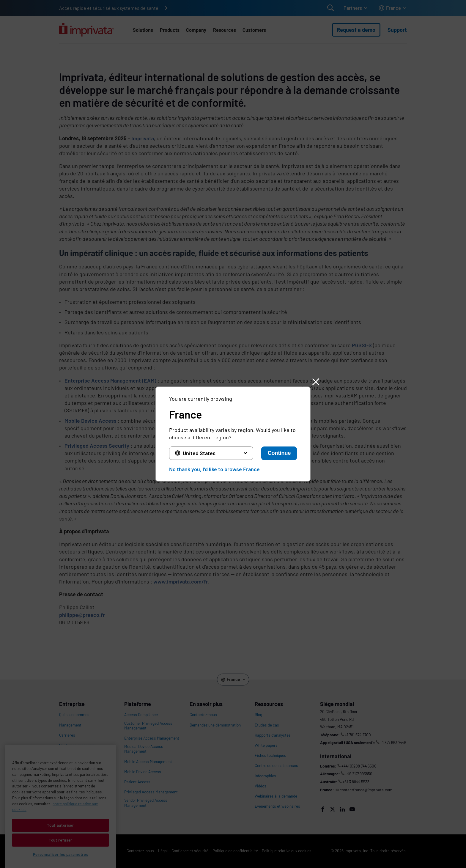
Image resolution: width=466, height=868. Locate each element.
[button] (316, 382)
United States (199, 453)
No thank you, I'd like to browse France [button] (214, 469)
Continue (279, 453)
